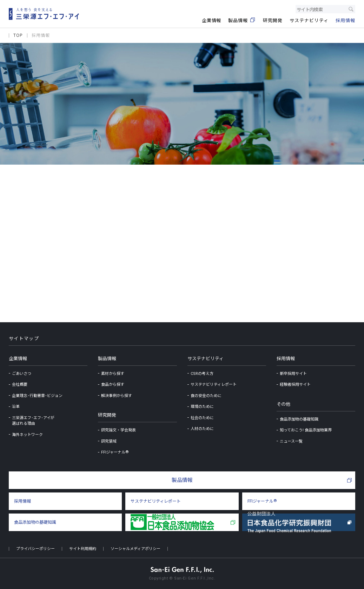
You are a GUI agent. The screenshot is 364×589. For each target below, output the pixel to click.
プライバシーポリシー (35, 549)
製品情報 (107, 359)
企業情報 (18, 359)
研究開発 (107, 415)
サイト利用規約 (83, 549)
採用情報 (286, 359)
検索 (351, 9)
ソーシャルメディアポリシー (135, 549)
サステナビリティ (206, 359)
